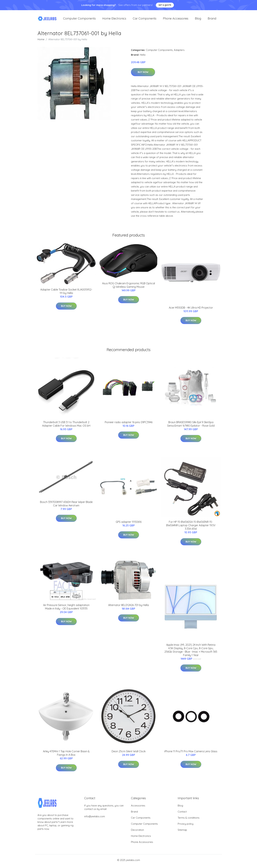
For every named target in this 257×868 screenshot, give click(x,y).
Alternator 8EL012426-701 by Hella (128, 607)
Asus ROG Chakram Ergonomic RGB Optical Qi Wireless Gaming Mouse (128, 287)
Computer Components (79, 20)
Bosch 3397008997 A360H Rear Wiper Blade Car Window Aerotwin (66, 506)
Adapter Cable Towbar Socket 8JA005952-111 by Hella (66, 294)
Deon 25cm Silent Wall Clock (129, 754)
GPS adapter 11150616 (129, 524)
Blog (198, 20)
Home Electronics (114, 20)
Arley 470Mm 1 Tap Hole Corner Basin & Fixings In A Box (66, 755)
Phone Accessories (176, 20)
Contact (182, 814)
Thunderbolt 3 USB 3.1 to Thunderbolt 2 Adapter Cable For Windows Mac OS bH (66, 426)
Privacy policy (186, 826)
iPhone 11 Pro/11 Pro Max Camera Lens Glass (191, 754)
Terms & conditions (189, 820)
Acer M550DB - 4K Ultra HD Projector (191, 310)
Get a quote (165, 5)
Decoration (137, 832)
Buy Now (143, 74)
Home (41, 42)
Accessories (138, 808)
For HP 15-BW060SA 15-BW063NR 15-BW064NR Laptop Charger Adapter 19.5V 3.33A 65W (191, 528)
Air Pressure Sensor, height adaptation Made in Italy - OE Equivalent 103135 (66, 609)
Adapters (179, 52)
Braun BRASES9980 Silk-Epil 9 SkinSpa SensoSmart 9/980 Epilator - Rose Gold (191, 426)
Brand (212, 20)
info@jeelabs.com (95, 819)
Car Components (145, 20)
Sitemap (182, 832)
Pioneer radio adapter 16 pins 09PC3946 (129, 424)
